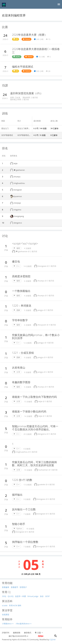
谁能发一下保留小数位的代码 (29, 411)
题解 (17, 310)
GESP (47, 596)
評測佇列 (6, 633)
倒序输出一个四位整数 (25, 542)
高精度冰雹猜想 (21, 276)
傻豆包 (16, 261)
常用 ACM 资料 (15, 605)
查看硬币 (14, 587)
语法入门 (5, 128)
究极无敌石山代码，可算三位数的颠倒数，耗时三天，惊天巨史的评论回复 (34, 464)
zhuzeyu (17, 177)
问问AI (41, 636)
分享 (17, 372)
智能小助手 (19, 524)
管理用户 (23, 587)
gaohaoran (19, 170)
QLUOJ (11, 596)
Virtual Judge (33, 596)
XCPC (17, 57)
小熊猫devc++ (8, 624)
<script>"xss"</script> (25, 244)
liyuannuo (18, 196)
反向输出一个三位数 (24, 509)
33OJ (4, 596)
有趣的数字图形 (21, 382)
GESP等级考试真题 (25, 135)
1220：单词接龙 (22, 306)
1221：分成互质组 (23, 353)
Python (18, 529)
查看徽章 (6, 587)
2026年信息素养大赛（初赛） (30, 35)
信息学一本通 (20, 596)
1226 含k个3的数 (22, 480)
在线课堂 (6, 614)
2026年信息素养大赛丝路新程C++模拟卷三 (36, 51)
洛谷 (42, 596)
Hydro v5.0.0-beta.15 (20, 640)
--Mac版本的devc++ (23, 624)
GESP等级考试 (7, 135)
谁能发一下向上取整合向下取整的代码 (34, 397)
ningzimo (18, 210)
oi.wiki (5, 605)
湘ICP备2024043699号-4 (18, 636)
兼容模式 (28, 633)
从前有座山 (19, 368)
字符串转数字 (20, 320)
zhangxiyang (19, 216)
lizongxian (18, 190)
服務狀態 (17, 633)
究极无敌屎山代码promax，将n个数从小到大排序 (36, 337)
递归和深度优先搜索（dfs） (26, 93)
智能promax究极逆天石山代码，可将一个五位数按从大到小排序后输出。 (35, 428)
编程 (17, 248)
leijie (16, 163)
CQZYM (52, 640)
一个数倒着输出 (21, 291)
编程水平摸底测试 (23, 67)
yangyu (41, 310)
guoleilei (42, 484)
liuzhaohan (43, 470)
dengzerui (18, 223)
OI (15, 39)
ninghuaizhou (19, 183)
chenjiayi (17, 203)
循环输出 (17, 495)
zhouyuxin (42, 325)
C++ (17, 266)
